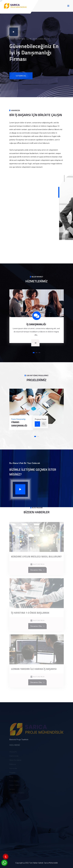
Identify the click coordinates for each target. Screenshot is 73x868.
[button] (34, 353)
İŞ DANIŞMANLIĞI (36, 324)
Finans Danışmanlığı (19, 424)
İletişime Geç (21, 78)
